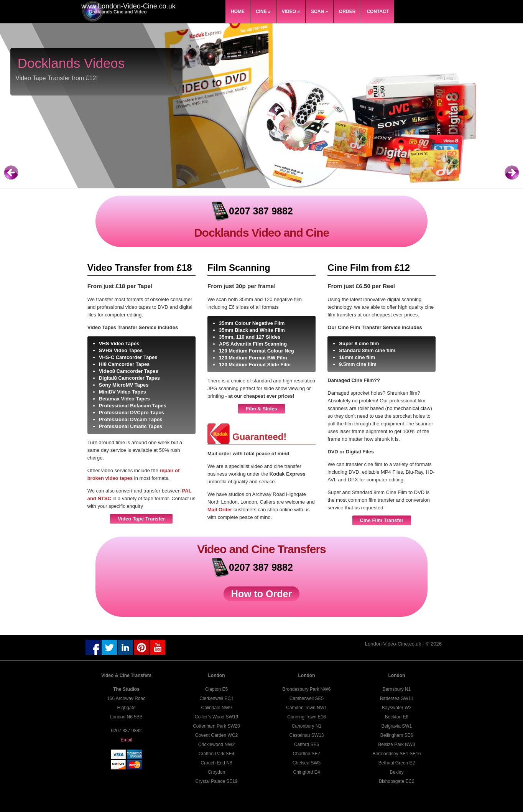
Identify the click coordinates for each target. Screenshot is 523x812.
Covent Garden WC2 (216, 735)
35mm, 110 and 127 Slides (250, 337)
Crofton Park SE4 (216, 754)
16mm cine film (357, 357)
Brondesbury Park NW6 (306, 689)
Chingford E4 (306, 772)
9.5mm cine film (358, 364)
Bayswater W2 (397, 708)
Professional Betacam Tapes (133, 406)
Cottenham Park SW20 (216, 726)
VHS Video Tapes (119, 343)
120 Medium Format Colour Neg (257, 351)
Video (291, 12)
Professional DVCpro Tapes (132, 413)
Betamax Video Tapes (124, 399)
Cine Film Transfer (382, 520)
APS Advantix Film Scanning (253, 344)
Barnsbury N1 (397, 689)
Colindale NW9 (216, 708)
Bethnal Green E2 (397, 763)
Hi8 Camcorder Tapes (124, 364)
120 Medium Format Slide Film (255, 365)
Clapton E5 (216, 689)
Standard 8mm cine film (367, 350)
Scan (319, 12)
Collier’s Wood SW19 (216, 717)
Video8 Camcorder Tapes (129, 371)
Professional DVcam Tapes (131, 419)
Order (347, 12)
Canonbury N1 (307, 726)
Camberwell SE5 (307, 698)
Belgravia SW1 (397, 726)
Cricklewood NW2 (216, 744)
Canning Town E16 (307, 717)
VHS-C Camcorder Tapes (128, 357)
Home (238, 12)
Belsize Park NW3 (397, 744)
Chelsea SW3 (307, 763)
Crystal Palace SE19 (216, 781)
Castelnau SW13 (306, 735)
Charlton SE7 (307, 754)
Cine (263, 12)
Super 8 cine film (359, 343)
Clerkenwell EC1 (216, 698)
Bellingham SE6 (397, 735)
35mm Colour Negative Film (252, 323)
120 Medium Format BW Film (253, 358)
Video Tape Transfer (141, 519)
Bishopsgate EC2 (397, 781)
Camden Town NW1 (307, 708)
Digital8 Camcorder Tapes (129, 378)
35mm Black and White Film (252, 330)
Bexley (396, 772)
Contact (378, 12)
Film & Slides (261, 409)
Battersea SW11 (397, 698)
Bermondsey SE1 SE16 (396, 754)
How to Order (261, 594)
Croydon (216, 772)
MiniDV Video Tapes (123, 392)
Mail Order (220, 510)
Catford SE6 (307, 744)
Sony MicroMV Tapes (124, 385)
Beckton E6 (397, 717)
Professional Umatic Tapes (131, 426)
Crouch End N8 (216, 763)
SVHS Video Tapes (121, 350)
